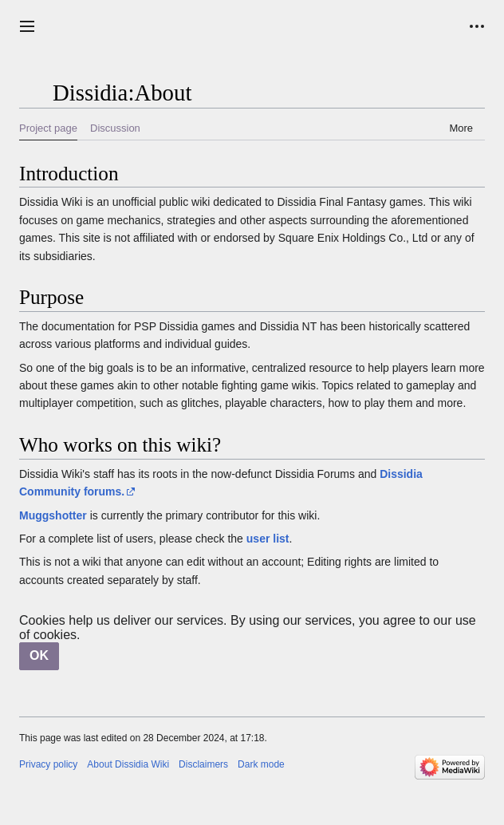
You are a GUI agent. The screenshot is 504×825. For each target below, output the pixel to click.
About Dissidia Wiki (128, 764)
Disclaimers (203, 764)
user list (268, 539)
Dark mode (261, 764)
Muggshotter (53, 515)
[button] (27, 26)
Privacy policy (48, 764)
